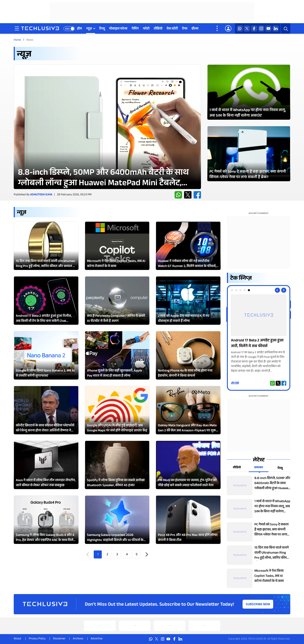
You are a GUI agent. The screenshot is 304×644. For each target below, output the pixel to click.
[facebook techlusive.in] (254, 29)
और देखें (235, 383)
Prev (88, 554)
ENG (67, 29)
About (18, 639)
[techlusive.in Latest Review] (107, 127)
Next (146, 554)
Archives (78, 639)
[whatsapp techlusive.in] (240, 29)
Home (17, 40)
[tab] (232, 290)
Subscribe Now (258, 605)
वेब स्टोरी (172, 29)
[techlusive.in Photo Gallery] (259, 334)
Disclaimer (59, 639)
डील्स (195, 29)
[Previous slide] (277, 290)
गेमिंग (135, 29)
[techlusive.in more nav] (217, 28)
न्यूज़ (89, 29)
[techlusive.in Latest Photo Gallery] (249, 92)
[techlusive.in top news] (259, 486)
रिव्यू (102, 29)
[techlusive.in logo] (40, 29)
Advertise (97, 639)
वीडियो (158, 29)
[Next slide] (284, 290)
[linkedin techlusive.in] (276, 29)
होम (79, 29)
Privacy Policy (37, 639)
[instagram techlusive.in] (261, 29)
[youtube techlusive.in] (268, 29)
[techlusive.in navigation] (17, 28)
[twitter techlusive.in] (247, 29)
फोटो (146, 29)
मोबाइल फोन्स (118, 29)
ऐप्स (185, 29)
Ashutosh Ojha (41, 195)
